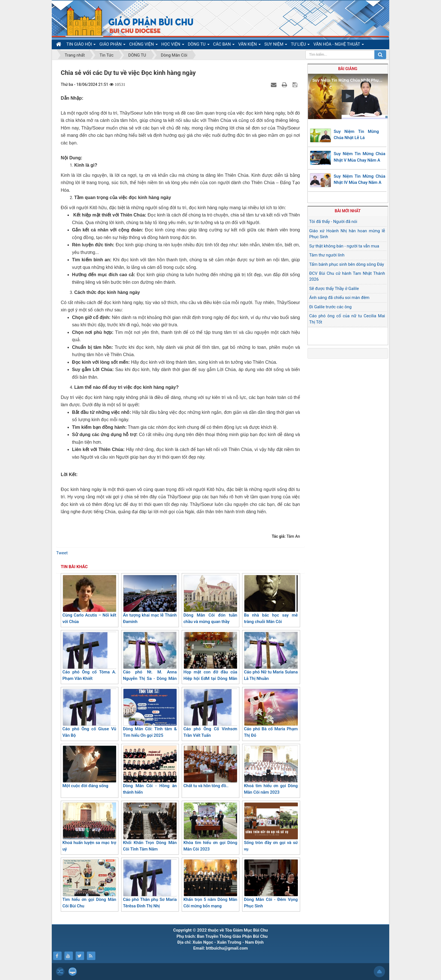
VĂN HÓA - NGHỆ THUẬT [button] (338, 45)
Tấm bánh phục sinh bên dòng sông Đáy (347, 264)
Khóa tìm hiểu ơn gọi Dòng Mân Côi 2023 (210, 827)
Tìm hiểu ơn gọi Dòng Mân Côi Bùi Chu (89, 884)
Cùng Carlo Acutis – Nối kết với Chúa (89, 600)
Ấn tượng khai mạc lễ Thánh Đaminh (150, 600)
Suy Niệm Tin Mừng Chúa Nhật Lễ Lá (356, 135)
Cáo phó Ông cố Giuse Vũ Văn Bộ (89, 713)
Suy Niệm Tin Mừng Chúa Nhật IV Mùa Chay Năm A (360, 179)
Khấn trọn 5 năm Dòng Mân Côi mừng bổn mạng (210, 884)
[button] (348, 96)
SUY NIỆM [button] (276, 45)
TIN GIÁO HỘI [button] (81, 45)
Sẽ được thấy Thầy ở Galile (334, 289)
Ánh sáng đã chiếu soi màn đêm (339, 298)
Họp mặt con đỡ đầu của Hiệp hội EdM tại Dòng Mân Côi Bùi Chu (210, 659)
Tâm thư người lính (327, 255)
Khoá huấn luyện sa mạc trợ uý (89, 827)
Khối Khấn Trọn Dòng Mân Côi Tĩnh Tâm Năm (150, 827)
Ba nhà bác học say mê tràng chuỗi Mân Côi (271, 600)
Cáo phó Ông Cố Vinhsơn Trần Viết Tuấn (210, 713)
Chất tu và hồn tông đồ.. (210, 767)
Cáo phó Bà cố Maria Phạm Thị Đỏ (271, 713)
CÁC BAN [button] (224, 45)
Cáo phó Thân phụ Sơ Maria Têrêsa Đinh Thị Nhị (150, 884)
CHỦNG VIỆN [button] (143, 45)
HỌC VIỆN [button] (173, 45)
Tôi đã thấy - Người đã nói (333, 222)
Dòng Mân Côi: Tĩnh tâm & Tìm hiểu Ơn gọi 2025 (150, 713)
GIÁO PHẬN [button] (112, 45)
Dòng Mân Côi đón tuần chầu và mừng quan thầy (210, 600)
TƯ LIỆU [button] (300, 45)
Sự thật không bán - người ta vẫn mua (344, 246)
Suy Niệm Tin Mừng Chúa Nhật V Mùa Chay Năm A (360, 157)
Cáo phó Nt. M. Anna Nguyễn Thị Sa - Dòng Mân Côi (150, 659)
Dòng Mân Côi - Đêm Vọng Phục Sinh (271, 884)
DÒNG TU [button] (199, 45)
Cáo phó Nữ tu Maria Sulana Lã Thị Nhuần (271, 656)
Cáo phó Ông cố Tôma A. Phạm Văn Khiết (89, 656)
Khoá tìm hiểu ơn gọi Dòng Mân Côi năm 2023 (271, 770)
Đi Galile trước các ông (331, 307)
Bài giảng (348, 69)
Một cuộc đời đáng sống (89, 767)
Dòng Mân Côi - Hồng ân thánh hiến (150, 770)
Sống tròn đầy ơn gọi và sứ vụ (271, 827)
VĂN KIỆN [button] (249, 45)
